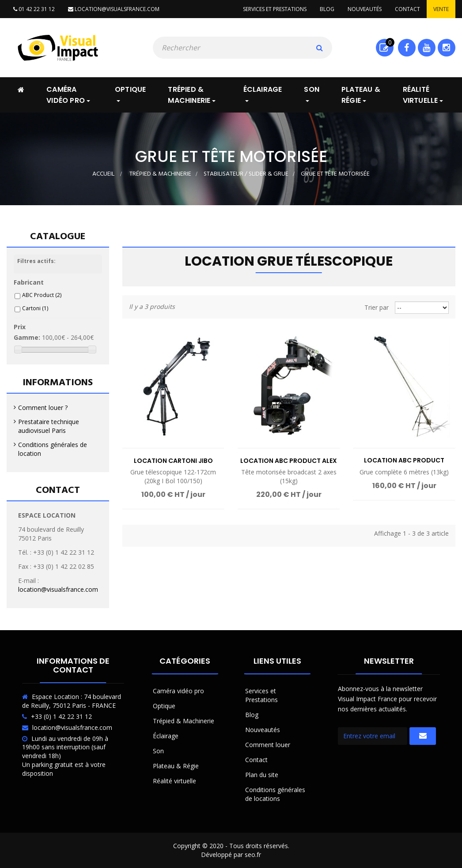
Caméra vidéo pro (178, 691)
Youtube (426, 48)
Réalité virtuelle (174, 781)
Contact (407, 9)
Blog (327, 9)
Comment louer (268, 745)
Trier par (377, 307)
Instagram (446, 48)
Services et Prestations (261, 695)
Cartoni (35, 308)
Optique (164, 706)
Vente (441, 9)
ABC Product (42, 295)
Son (158, 751)
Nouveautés (365, 9)
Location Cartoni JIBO (173, 461)
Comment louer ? (43, 408)
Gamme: (27, 337)
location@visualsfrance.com (114, 9)
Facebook (407, 48)
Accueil (103, 174)
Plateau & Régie (176, 766)
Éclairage (166, 736)
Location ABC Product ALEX (289, 461)
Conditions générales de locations (275, 794)
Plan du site (262, 775)
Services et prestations (275, 9)
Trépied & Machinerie (184, 721)
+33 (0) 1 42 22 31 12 (61, 716)
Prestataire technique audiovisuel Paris (49, 426)
